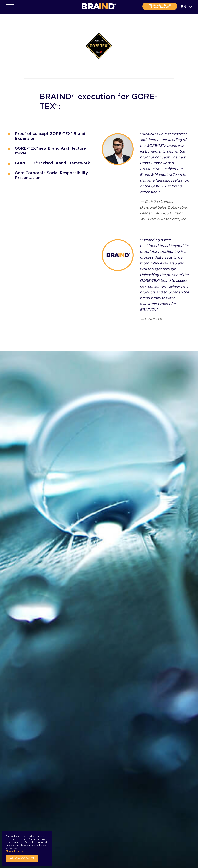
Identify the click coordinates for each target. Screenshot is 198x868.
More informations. (16, 851)
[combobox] (186, 7)
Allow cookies (22, 858)
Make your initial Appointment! (160, 6)
